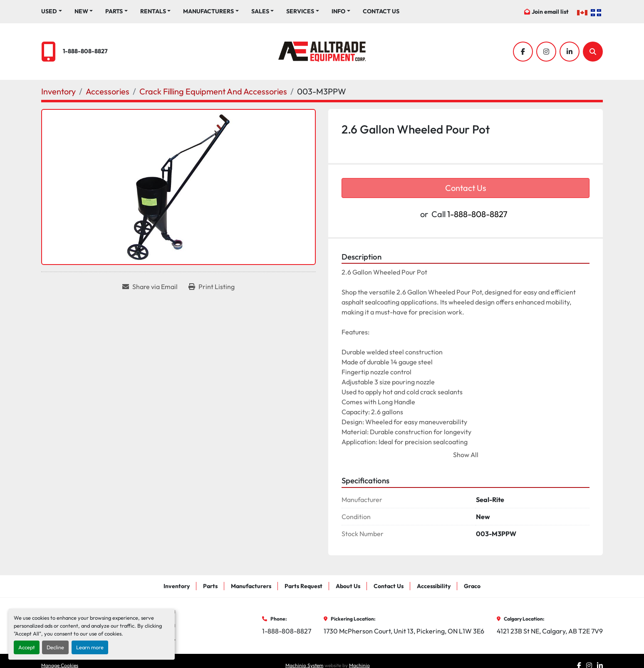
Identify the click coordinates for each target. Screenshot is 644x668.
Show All (466, 455)
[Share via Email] (150, 287)
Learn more (90, 647)
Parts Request (303, 586)
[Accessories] (108, 91)
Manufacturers (208, 11)
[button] (84, 11)
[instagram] (546, 52)
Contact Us (381, 11)
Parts (114, 11)
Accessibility (434, 586)
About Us (348, 586)
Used (49, 11)
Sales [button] (260, 11)
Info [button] (338, 11)
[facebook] (523, 52)
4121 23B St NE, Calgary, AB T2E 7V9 (550, 631)
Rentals (153, 11)
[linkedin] (570, 52)
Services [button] (300, 11)
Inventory (177, 586)
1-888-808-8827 (85, 51)
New (81, 11)
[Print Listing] (212, 287)
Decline (55, 647)
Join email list (550, 12)
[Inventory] (58, 91)
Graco (472, 586)
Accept (27, 647)
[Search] (593, 52)
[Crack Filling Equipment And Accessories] (213, 91)
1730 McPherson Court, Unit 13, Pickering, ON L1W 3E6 (404, 631)
